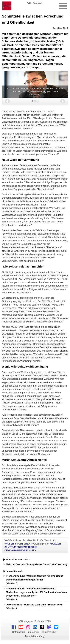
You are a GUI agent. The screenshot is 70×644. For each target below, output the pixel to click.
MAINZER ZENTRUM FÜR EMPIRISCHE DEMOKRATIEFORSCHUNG (33, 547)
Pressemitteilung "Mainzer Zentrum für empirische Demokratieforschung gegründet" (35, 579)
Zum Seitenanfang (35, 636)
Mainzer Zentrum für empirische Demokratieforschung (37, 564)
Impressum (34, 632)
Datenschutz (19, 632)
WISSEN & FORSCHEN (17, 544)
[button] (7, 101)
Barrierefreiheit (49, 632)
